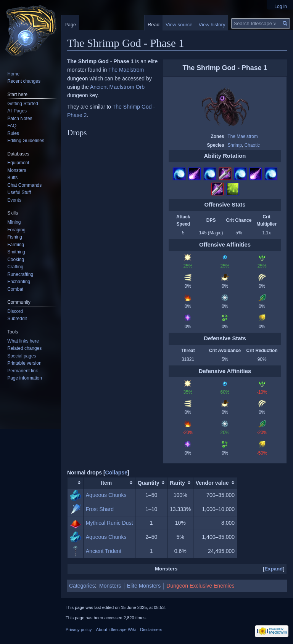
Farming (16, 245)
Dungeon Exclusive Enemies (200, 586)
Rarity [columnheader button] (177, 483)
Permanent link (23, 371)
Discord (15, 311)
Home (13, 74)
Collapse (116, 473)
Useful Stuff (19, 192)
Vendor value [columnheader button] (212, 483)
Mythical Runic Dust (109, 523)
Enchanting (19, 282)
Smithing (16, 252)
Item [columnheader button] (107, 483)
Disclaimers (151, 630)
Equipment (18, 163)
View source (179, 25)
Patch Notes (20, 119)
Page (70, 25)
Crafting (15, 267)
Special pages (22, 356)
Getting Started (23, 104)
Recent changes (24, 81)
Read (154, 25)
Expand (274, 569)
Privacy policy (79, 630)
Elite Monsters (144, 586)
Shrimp (235, 145)
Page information (25, 378)
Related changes (24, 348)
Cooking (16, 260)
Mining (14, 222)
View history (212, 25)
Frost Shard (100, 509)
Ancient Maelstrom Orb (117, 87)
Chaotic (252, 145)
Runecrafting (20, 274)
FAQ (12, 126)
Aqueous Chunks (106, 495)
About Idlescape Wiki (116, 630)
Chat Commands (24, 185)
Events (14, 200)
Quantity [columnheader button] (149, 483)
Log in (281, 6)
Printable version (24, 363)
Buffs (12, 178)
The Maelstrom (242, 136)
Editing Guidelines (26, 141)
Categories (82, 586)
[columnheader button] (76, 483)
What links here (23, 341)
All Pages (17, 111)
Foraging (16, 230)
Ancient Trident (104, 551)
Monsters (110, 586)
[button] (116, 473)
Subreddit (17, 319)
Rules (13, 133)
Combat (15, 289)
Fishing (15, 237)
